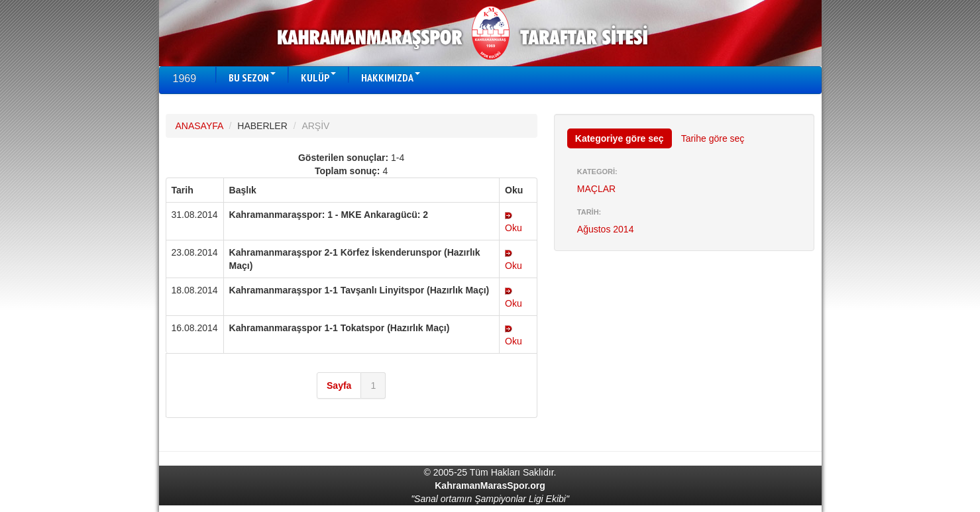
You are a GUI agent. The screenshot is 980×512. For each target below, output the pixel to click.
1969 (185, 78)
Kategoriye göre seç (620, 138)
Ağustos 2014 (606, 229)
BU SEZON (252, 77)
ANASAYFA (199, 126)
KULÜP (318, 77)
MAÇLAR (596, 189)
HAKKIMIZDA (391, 77)
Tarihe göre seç (713, 138)
